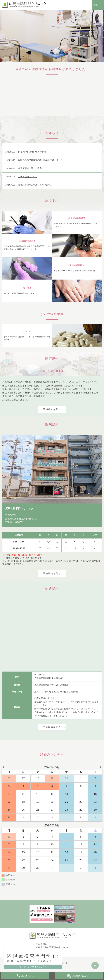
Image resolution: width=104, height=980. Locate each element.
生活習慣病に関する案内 (30, 168)
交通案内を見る (52, 727)
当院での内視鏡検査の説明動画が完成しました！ (42, 160)
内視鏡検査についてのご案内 (32, 152)
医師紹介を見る (52, 409)
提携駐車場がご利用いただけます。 (35, 185)
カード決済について (28, 177)
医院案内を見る (52, 573)
